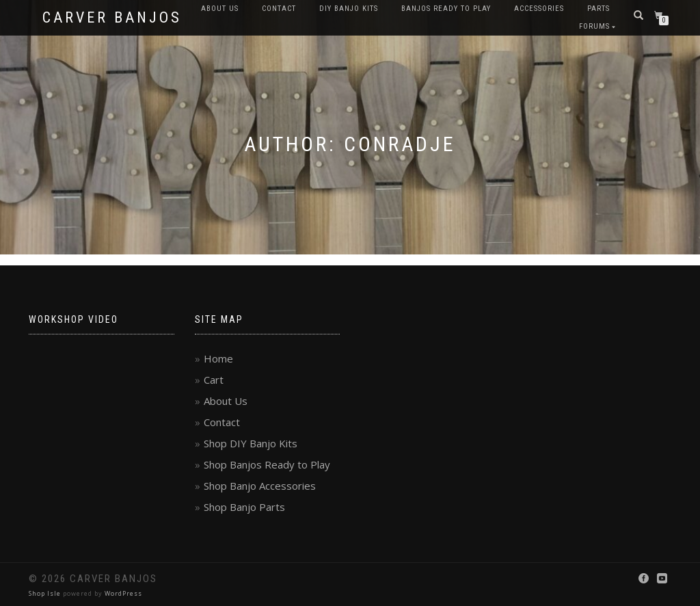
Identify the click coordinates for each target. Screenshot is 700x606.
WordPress (123, 593)
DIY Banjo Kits (349, 9)
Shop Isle (45, 593)
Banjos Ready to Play (446, 9)
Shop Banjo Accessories (260, 486)
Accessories (539, 9)
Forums (594, 26)
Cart (214, 380)
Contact (279, 9)
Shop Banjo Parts (244, 507)
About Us (220, 9)
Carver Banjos (112, 18)
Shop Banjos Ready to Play (267, 464)
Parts (598, 9)
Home (218, 358)
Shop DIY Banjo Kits (251, 443)
